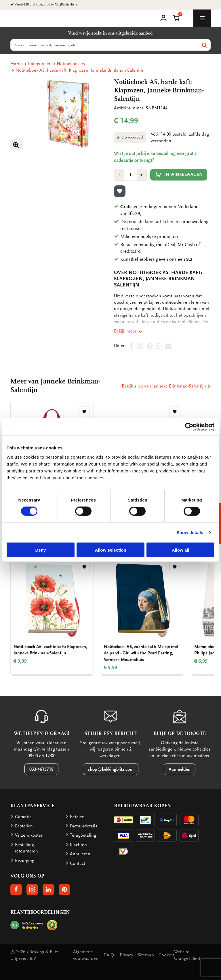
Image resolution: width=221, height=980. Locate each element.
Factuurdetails (84, 826)
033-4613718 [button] (41, 769)
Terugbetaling (83, 835)
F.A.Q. (109, 955)
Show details (190, 532)
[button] (176, 18)
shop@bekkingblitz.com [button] (111, 769)
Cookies (166, 955)
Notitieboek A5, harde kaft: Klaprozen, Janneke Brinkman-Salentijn (80, 70)
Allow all (181, 550)
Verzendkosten (29, 835)
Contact (78, 863)
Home (17, 64)
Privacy (126, 955)
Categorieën (40, 64)
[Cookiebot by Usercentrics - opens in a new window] (189, 427)
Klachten (78, 845)
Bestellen (24, 826)
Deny (40, 550)
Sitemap (146, 955)
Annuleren (80, 854)
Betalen (77, 817)
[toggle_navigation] (202, 18)
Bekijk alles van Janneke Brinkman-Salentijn (166, 386)
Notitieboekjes (71, 64)
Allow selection (110, 550)
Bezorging (25, 861)
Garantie (23, 817)
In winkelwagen (179, 174)
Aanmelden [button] (180, 769)
